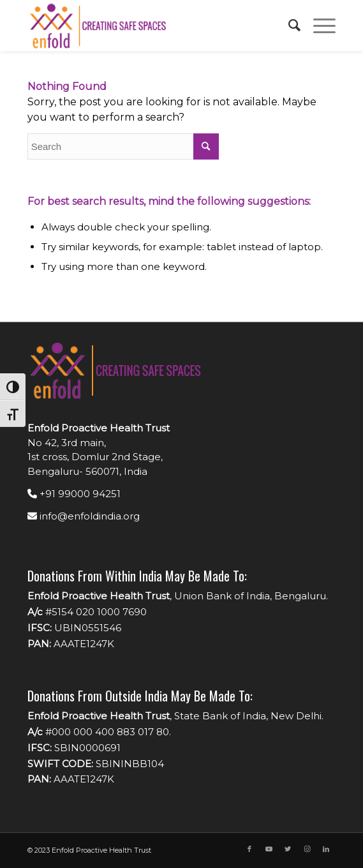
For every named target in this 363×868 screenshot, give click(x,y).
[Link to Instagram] (307, 849)
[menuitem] (288, 26)
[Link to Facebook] (249, 849)
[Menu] (318, 26)
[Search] (288, 26)
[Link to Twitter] (288, 849)
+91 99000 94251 (74, 494)
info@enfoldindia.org (84, 516)
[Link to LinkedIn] (326, 849)
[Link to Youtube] (269, 849)
